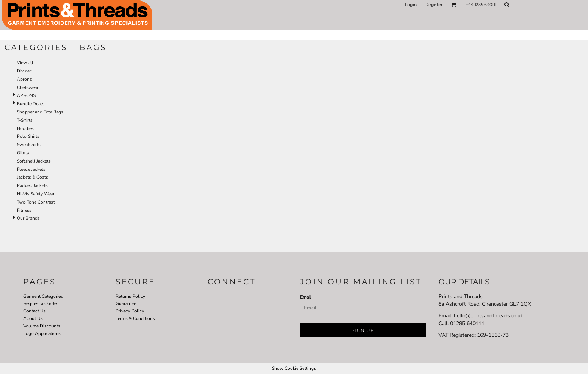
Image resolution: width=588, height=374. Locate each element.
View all (25, 63)
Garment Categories (43, 296)
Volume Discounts (42, 326)
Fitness (24, 210)
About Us (33, 318)
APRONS (26, 95)
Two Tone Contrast (36, 202)
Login (411, 5)
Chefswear (28, 87)
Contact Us (34, 311)
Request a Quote (40, 303)
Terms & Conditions (135, 318)
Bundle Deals (31, 104)
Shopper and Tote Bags (40, 112)
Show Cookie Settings (294, 368)
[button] (454, 5)
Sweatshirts (29, 145)
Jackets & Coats (32, 177)
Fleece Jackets (31, 169)
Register (434, 5)
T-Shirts (25, 120)
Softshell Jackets (34, 161)
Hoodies (25, 128)
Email (306, 297)
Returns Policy (130, 296)
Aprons (24, 79)
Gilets (23, 153)
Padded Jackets (32, 185)
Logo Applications (42, 333)
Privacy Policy (130, 311)
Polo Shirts (28, 136)
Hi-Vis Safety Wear (36, 194)
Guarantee (126, 303)
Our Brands (28, 218)
